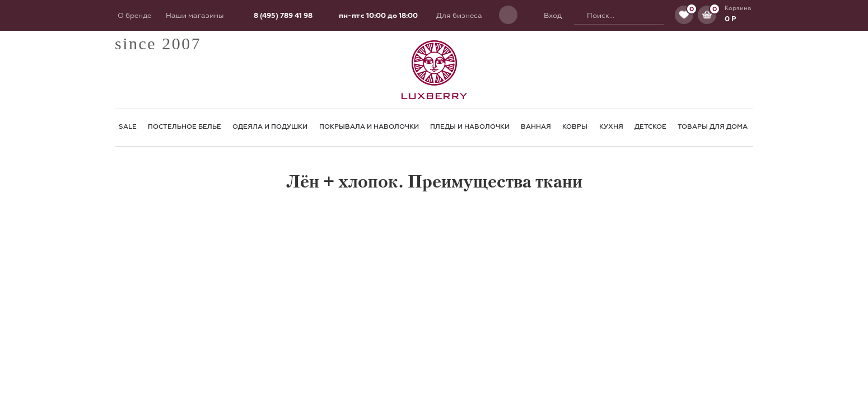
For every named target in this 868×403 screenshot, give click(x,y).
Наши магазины (195, 15)
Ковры (575, 126)
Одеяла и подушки (270, 126)
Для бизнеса (459, 15)
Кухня (611, 126)
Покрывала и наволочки (369, 126)
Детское (650, 126)
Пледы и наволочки (470, 126)
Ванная (536, 126)
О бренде (134, 15)
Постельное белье (185, 126)
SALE (128, 126)
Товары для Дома (713, 126)
